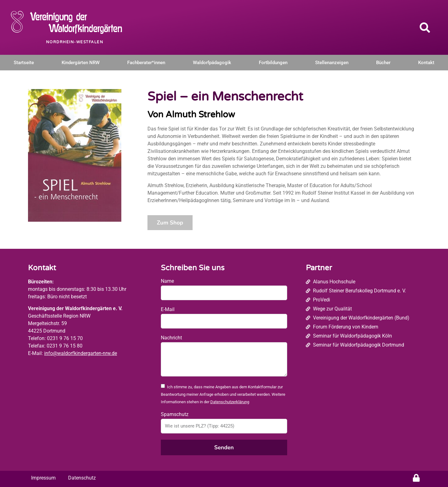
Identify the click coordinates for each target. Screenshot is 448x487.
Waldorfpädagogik (212, 63)
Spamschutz (175, 414)
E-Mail (168, 309)
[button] (425, 27)
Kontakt (426, 63)
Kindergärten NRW (81, 63)
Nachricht (171, 338)
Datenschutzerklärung (230, 402)
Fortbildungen (273, 63)
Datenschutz (82, 478)
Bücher (383, 63)
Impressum (43, 478)
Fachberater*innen (146, 63)
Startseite (24, 63)
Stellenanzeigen (332, 63)
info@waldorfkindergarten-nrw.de (81, 353)
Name (167, 281)
